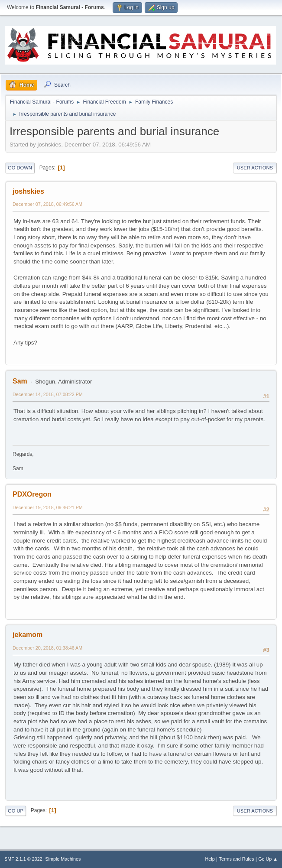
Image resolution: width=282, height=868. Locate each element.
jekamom (28, 635)
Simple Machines (63, 859)
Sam (20, 381)
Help (210, 859)
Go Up (16, 811)
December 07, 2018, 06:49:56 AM (47, 204)
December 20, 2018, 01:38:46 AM (47, 648)
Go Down (20, 168)
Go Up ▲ (268, 859)
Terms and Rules (237, 859)
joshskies (28, 191)
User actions (255, 168)
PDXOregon (32, 494)
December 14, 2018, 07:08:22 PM (48, 394)
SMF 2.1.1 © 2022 (23, 859)
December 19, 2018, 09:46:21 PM (48, 507)
